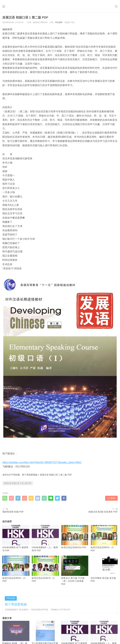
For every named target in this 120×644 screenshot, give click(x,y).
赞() (111, 498)
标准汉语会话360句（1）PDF (45, 569)
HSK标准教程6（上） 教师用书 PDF (45, 538)
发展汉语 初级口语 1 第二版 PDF (56, 475)
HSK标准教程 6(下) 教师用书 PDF (16, 538)
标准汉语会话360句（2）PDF (16, 569)
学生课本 (59, 22)
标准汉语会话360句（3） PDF (104, 538)
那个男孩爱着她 (30, 475)
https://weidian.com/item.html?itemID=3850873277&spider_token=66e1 (42, 462)
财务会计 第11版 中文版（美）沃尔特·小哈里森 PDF (75, 570)
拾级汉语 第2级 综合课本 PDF (103, 512)
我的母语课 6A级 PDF (13, 512)
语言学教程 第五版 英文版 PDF (104, 569)
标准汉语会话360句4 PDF (75, 537)
